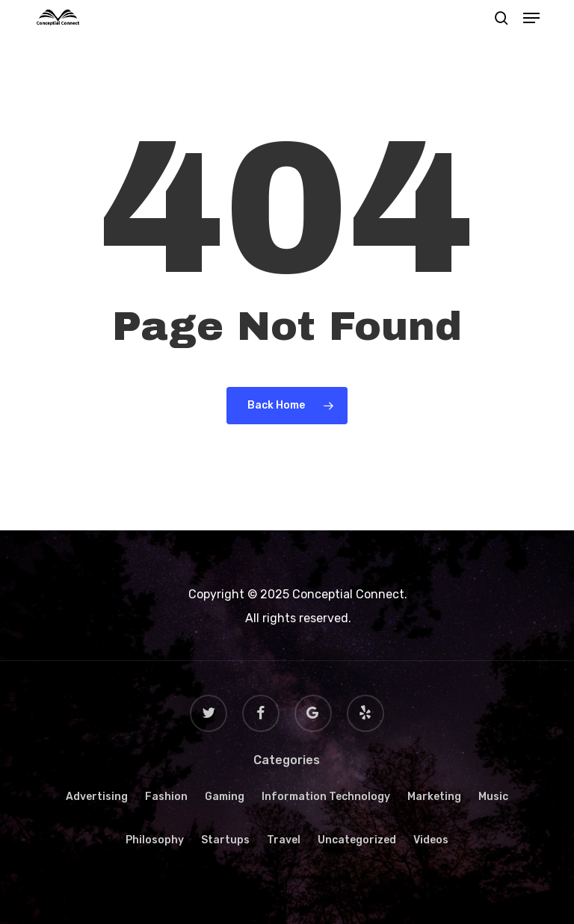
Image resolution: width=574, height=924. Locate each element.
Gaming (225, 797)
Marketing (434, 797)
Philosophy (155, 840)
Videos (431, 840)
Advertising (97, 797)
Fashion (166, 797)
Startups (225, 840)
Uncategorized (357, 840)
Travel (284, 840)
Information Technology (326, 797)
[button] (531, 18)
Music (493, 797)
